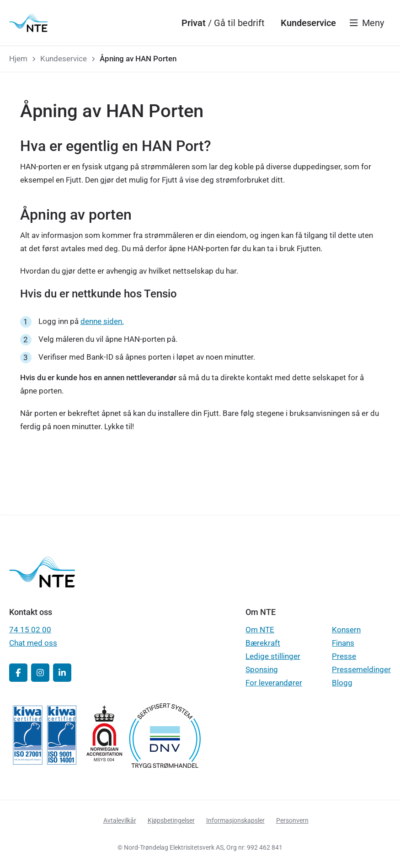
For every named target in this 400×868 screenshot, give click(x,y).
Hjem (18, 59)
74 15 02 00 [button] (30, 630)
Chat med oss (33, 643)
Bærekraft (263, 643)
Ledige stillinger (273, 656)
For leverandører (274, 683)
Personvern (292, 820)
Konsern (346, 630)
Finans (343, 643)
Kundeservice (64, 59)
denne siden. (102, 321)
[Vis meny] (367, 23)
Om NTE (260, 630)
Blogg (342, 683)
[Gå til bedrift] (239, 23)
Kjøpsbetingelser (171, 820)
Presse (344, 656)
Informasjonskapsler (235, 820)
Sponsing (262, 669)
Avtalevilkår (120, 820)
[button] (18, 673)
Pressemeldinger (361, 669)
